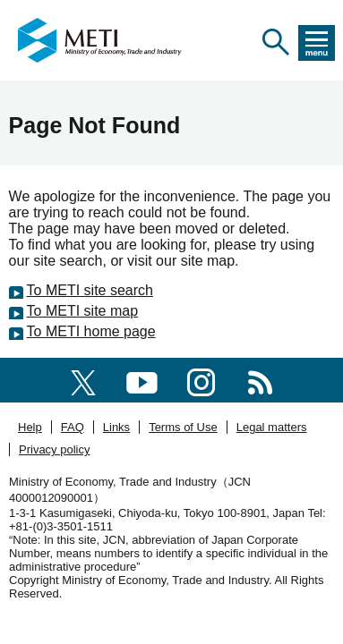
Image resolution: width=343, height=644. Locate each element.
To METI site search (90, 290)
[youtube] (142, 380)
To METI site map (82, 311)
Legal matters (272, 427)
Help (30, 427)
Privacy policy (54, 449)
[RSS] (260, 380)
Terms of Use (183, 427)
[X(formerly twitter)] (83, 380)
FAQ (73, 427)
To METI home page (91, 331)
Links (116, 427)
